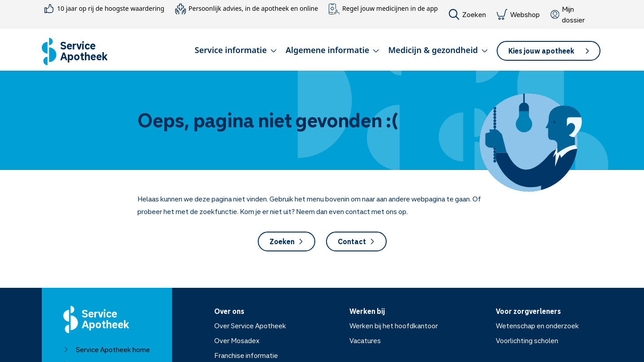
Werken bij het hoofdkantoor (394, 326)
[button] (236, 52)
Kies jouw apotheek (549, 51)
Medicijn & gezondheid (438, 50)
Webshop (518, 14)
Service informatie (236, 50)
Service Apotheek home (107, 349)
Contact (356, 241)
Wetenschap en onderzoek (537, 326)
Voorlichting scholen (527, 340)
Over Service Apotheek (250, 326)
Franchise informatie (246, 355)
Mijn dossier (568, 14)
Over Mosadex (237, 340)
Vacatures (365, 340)
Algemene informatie (332, 50)
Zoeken (467, 14)
